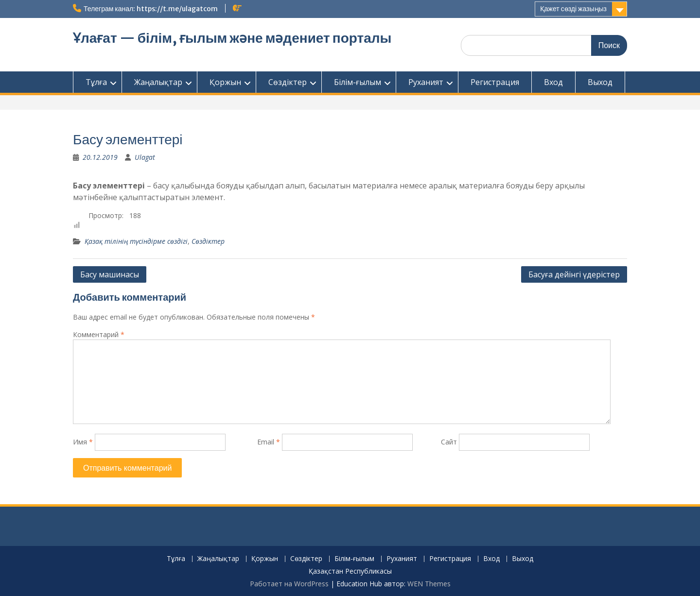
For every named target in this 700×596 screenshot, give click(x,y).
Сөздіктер (288, 82)
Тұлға (96, 82)
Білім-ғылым (358, 82)
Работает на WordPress (289, 584)
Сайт (449, 442)
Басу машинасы (110, 274)
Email (269, 442)
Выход (600, 82)
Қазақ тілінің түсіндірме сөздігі (136, 241)
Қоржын (225, 82)
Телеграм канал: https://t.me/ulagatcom (151, 9)
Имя (83, 442)
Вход (553, 82)
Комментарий (99, 334)
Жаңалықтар (158, 82)
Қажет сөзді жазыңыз (573, 9)
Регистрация (495, 82)
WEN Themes (429, 584)
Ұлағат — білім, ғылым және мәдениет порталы (232, 38)
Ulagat (145, 157)
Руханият (426, 82)
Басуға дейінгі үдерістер (574, 274)
